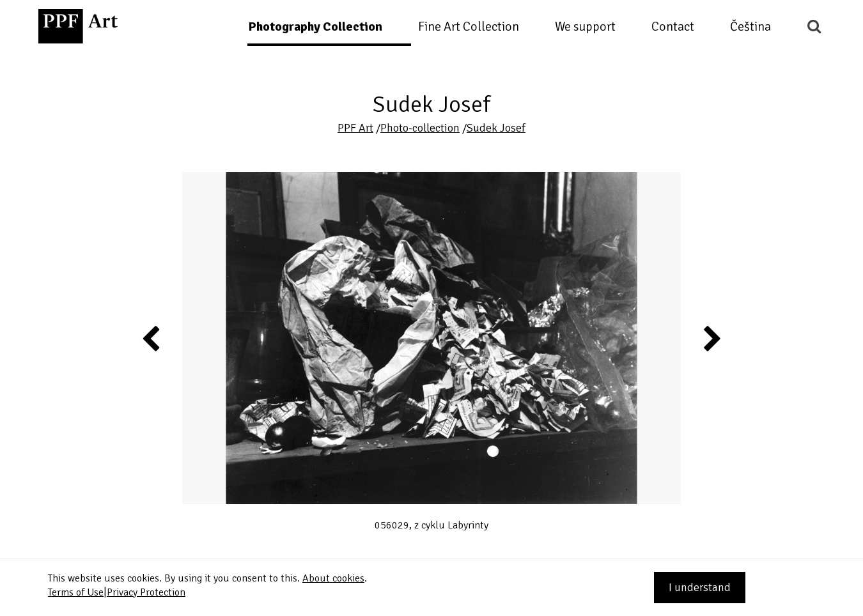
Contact (673, 27)
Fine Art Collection (469, 27)
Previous (152, 338)
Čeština (750, 27)
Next (711, 338)
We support (585, 27)
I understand (700, 587)
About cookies (333, 578)
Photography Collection (315, 27)
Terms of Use (76, 592)
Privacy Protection (146, 592)
